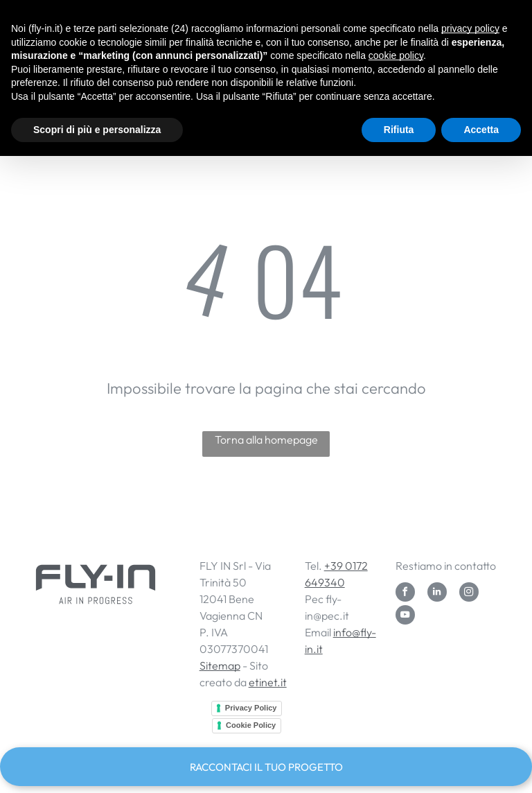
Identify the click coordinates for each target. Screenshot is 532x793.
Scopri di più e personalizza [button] (97, 130)
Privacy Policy (251, 708)
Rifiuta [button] (399, 130)
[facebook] (405, 594)
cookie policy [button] (396, 55)
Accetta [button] (481, 130)
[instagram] (469, 594)
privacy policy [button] (470, 28)
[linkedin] (437, 594)
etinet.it (268, 682)
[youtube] (405, 617)
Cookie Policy (251, 725)
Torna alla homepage (266, 439)
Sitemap (220, 665)
